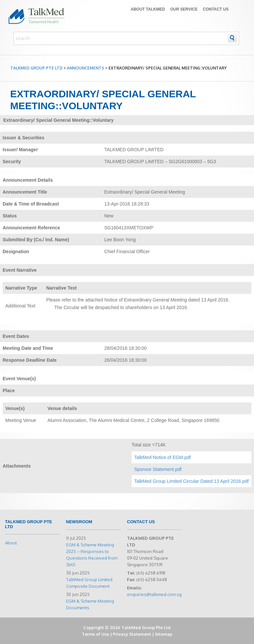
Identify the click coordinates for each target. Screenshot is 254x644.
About (11, 543)
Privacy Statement (132, 634)
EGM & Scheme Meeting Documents (90, 604)
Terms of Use (95, 634)
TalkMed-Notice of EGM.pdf (163, 457)
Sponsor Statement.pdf (158, 469)
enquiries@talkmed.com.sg (154, 594)
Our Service (184, 9)
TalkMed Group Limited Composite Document (89, 583)
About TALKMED (148, 9)
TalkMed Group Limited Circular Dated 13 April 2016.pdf (191, 481)
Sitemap (164, 634)
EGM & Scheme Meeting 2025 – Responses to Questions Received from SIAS (92, 555)
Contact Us (216, 9)
